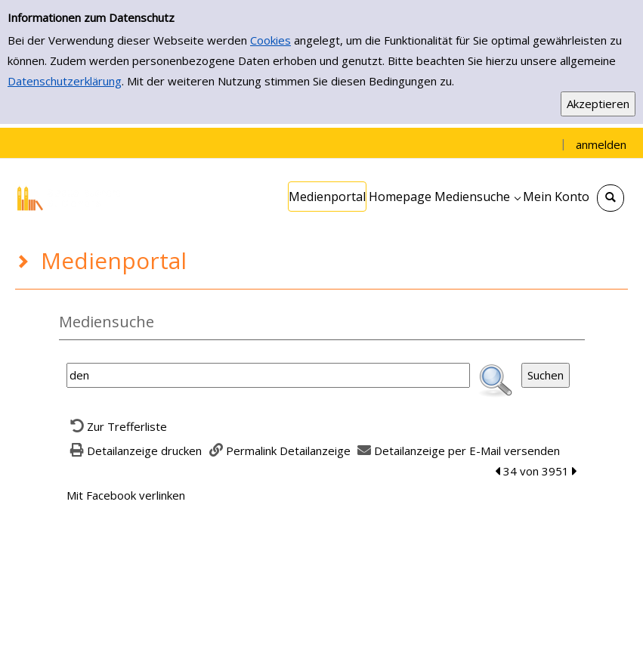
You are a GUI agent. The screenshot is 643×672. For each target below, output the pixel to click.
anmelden (601, 144)
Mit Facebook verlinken (126, 495)
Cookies (270, 40)
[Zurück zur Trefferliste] (117, 426)
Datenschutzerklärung (65, 81)
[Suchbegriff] (268, 375)
